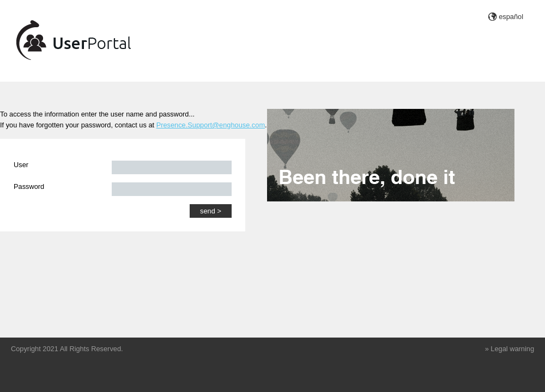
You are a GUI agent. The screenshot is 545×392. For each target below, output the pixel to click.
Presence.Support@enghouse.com (211, 125)
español (511, 17)
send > (211, 211)
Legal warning (512, 349)
